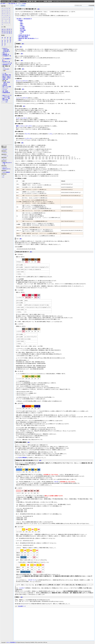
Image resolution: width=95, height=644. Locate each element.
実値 (10, 75)
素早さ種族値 (5, 75)
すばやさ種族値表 (6, 172)
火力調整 (22, 27)
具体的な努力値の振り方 (24, 35)
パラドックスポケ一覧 (7, 63)
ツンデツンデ (28, 139)
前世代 (9, 1)
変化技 (9, 82)
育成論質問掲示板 (6, 93)
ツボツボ (56, 482)
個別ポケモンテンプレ (7, 95)
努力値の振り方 (7, 51)
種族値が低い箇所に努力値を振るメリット (28, 38)
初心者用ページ (22, 606)
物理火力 (4, 76)
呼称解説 (21, 20)
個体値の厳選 (6, 50)
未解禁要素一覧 (6, 54)
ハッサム (50, 134)
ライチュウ (5, 153)
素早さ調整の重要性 (23, 37)
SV (4, 68)
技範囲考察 (5, 85)
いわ (3, 176)
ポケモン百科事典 (22, 4)
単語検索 (46, 1)
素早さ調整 (23, 30)
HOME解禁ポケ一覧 (7, 56)
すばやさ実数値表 (22, 458)
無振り (22, 25)
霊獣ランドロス (20, 126)
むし (3, 177)
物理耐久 (4, 78)
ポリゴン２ (19, 81)
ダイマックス (5, 88)
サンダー (18, 118)
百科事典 (18, 1)
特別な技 (5, 84)
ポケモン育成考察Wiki (11, 642)
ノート (23, 6)
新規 (28, 1)
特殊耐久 (9, 78)
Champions (4, 1)
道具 (3, 87)
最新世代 (13, 1)
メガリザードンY (32, 580)
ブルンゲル (27, 134)
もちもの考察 (8, 87)
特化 (21, 22)
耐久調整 (22, 29)
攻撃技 (5, 82)
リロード (40, 1)
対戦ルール (5, 53)
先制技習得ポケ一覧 (7, 65)
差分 (33, 1)
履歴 (35, 1)
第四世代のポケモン (7, 169)
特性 (7, 79)
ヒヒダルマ (22, 588)
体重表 (4, 79)
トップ (23, 1)
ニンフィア (19, 98)
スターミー (5, 159)
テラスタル (5, 90)
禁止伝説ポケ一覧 (6, 62)
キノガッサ (24, 118)
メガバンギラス (28, 126)
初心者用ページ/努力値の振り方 (9, 3)
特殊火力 (9, 76)
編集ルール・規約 (6, 98)
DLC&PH (7, 69)
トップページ (5, 156)
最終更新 (50, 1)
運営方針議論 (5, 100)
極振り (22, 24)
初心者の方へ (5, 48)
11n (21, 34)
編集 (30, 1)
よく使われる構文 (6, 97)
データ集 (4, 73)
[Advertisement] (7, 124)
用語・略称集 (5, 91)
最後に (20, 40)
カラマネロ (5, 149)
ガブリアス (5, 167)
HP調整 (22, 32)
